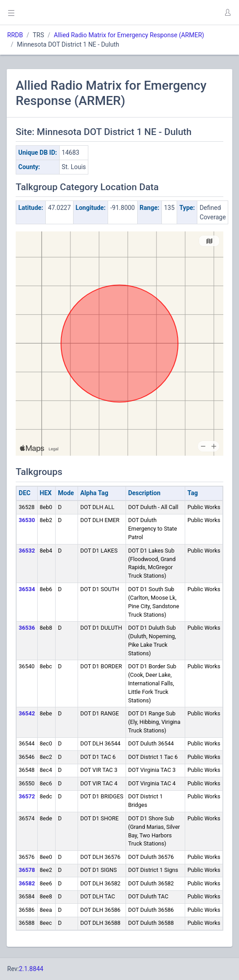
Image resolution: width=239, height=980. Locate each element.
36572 (27, 796)
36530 (27, 520)
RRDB (15, 35)
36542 (27, 713)
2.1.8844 (31, 969)
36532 (27, 551)
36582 (27, 883)
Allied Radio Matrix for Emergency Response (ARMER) (129, 35)
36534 (27, 589)
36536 (27, 628)
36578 (27, 870)
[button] (227, 13)
